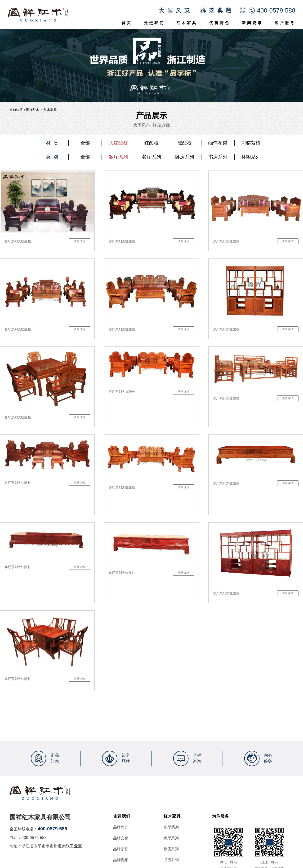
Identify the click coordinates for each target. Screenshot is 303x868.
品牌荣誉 (121, 849)
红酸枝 (151, 143)
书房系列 (218, 157)
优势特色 (220, 23)
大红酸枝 (118, 143)
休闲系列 (251, 157)
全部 (85, 143)
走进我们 (154, 23)
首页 (127, 23)
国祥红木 (33, 110)
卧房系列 (185, 157)
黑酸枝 (185, 143)
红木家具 (187, 23)
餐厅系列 (151, 157)
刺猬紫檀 (251, 143)
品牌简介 (121, 827)
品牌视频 (121, 860)
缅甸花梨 (218, 143)
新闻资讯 (252, 23)
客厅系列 (118, 157)
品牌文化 (121, 838)
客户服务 (285, 23)
